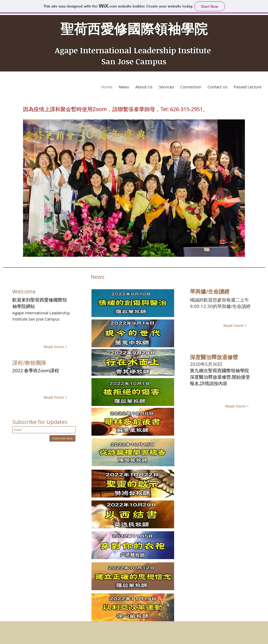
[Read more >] (55, 347)
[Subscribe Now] (62, 438)
